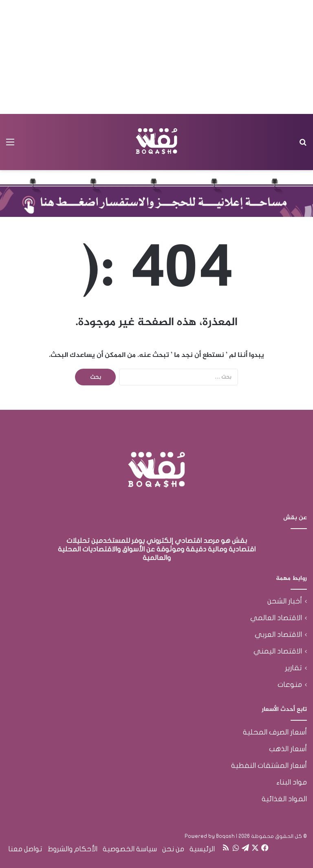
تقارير (293, 668)
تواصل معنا (25, 849)
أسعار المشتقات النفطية (269, 766)
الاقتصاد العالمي (276, 618)
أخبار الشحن (285, 601)
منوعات (290, 685)
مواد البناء (292, 782)
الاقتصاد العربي (278, 635)
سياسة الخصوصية (130, 849)
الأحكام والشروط (73, 849)
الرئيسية (202, 849)
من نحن (173, 849)
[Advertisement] (156, 57)
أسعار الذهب (288, 749)
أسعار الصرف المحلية (275, 732)
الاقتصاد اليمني (278, 651)
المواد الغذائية (284, 799)
